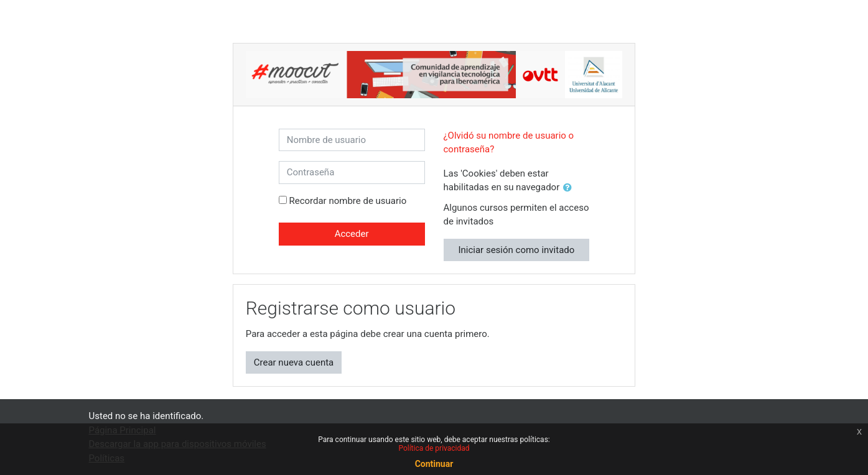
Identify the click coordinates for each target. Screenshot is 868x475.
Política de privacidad (434, 448)
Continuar (434, 464)
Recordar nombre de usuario (348, 201)
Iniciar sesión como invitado (516, 250)
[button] (570, 188)
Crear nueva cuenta (294, 362)
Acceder (352, 234)
